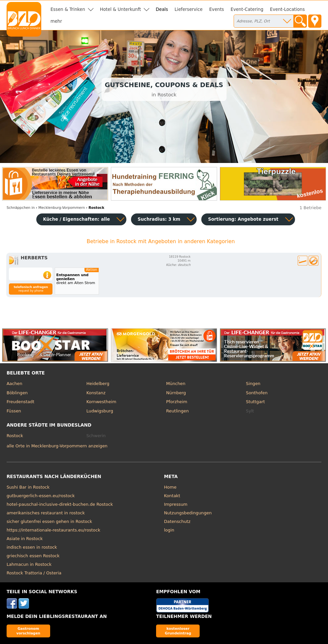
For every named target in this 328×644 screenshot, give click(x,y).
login (169, 530)
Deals (162, 9)
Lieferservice (189, 9)
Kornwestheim (101, 402)
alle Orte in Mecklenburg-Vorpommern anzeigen (57, 446)
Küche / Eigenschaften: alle (76, 219)
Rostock (15, 436)
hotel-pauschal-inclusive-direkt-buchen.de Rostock (60, 504)
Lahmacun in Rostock (29, 564)
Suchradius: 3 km (159, 219)
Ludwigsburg (100, 411)
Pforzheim (177, 402)
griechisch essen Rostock (33, 556)
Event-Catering (247, 9)
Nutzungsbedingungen (188, 513)
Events (217, 9)
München (176, 384)
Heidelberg (98, 384)
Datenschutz (177, 521)
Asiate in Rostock (25, 539)
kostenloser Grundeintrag (178, 631)
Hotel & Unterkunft (120, 9)
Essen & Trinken (68, 9)
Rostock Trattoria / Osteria (34, 573)
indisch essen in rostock (32, 547)
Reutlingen (178, 411)
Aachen (15, 384)
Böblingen (17, 393)
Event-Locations (287, 9)
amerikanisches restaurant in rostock (46, 513)
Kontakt (172, 496)
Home (170, 487)
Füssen (14, 411)
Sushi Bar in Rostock (28, 487)
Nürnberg (176, 393)
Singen (253, 384)
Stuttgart (255, 402)
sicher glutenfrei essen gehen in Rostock (49, 521)
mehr (56, 21)
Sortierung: (243, 219)
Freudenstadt (20, 402)
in (21, 208)
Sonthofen (257, 393)
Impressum (176, 504)
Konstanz (96, 393)
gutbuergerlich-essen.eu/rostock (41, 496)
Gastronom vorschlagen (29, 631)
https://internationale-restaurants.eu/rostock (53, 530)
